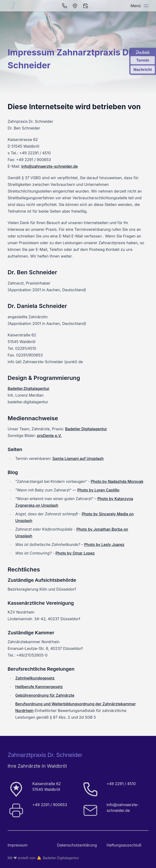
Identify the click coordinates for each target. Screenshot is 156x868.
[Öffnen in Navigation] (75, 6)
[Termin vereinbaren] (85, 6)
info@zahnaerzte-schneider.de (49, 166)
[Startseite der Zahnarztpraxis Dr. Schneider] (12, 6)
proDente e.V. (49, 436)
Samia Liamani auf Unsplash (78, 458)
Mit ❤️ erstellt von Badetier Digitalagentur (43, 858)
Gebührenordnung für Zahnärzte (45, 695)
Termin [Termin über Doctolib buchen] (143, 60)
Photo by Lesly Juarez (104, 545)
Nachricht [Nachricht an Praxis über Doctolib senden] (143, 70)
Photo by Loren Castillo (98, 490)
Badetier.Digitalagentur (29, 388)
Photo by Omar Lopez (75, 553)
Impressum (18, 845)
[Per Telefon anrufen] (64, 6)
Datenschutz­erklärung (77, 845)
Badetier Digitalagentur (86, 429)
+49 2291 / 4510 (121, 784)
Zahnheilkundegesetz (35, 678)
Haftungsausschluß (124, 845)
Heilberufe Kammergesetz (39, 687)
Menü (139, 6)
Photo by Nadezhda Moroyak (117, 481)
